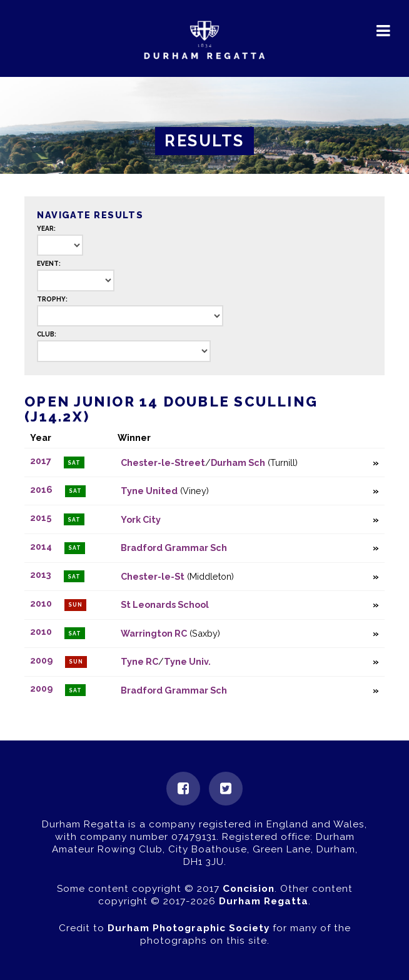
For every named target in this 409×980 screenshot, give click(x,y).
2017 (41, 461)
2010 (41, 603)
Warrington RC (154, 633)
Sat (74, 463)
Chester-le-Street (163, 462)
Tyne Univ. (187, 661)
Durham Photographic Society (189, 928)
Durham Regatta (264, 901)
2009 (41, 660)
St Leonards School (165, 604)
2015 (41, 518)
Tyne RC (139, 661)
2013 (41, 575)
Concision (249, 889)
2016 (41, 489)
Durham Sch (238, 462)
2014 (41, 546)
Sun (75, 605)
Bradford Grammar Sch (174, 548)
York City (141, 519)
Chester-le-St (153, 576)
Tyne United (149, 491)
